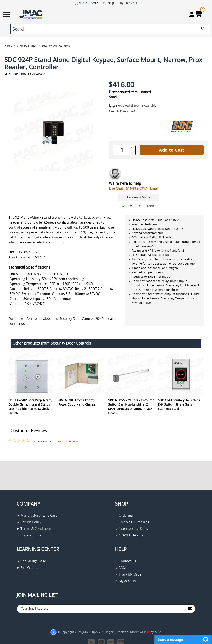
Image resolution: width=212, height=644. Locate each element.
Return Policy (29, 522)
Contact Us (125, 561)
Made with (140, 632)
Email (154, 189)
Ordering (124, 516)
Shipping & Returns (132, 522)
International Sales (131, 529)
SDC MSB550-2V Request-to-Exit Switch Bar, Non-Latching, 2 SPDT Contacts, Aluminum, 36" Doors (131, 407)
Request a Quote (139, 198)
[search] (110, 29)
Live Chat (116, 189)
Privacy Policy (29, 535)
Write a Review (68, 441)
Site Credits (27, 568)
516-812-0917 (136, 189)
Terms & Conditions (34, 529)
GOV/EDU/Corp (129, 535)
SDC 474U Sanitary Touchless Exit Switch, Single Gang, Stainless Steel (179, 405)
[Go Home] (31, 14)
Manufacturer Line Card (37, 516)
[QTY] (122, 150)
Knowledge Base (31, 561)
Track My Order (129, 574)
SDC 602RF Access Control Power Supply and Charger (78, 403)
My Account (126, 581)
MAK (158, 632)
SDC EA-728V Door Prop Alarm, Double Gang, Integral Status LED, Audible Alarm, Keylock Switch (30, 407)
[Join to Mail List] (190, 608)
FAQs (121, 568)
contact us (17, 324)
